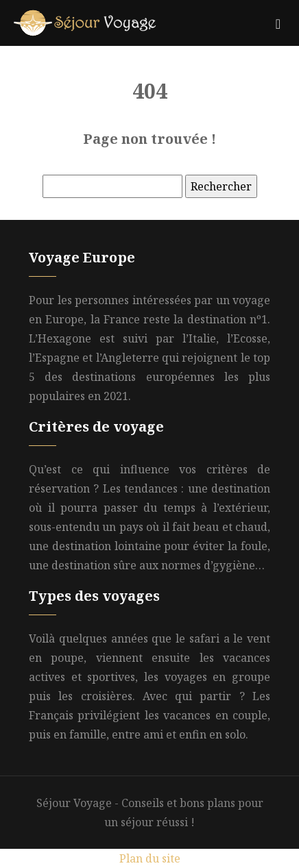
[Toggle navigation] (278, 23)
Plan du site (150, 858)
